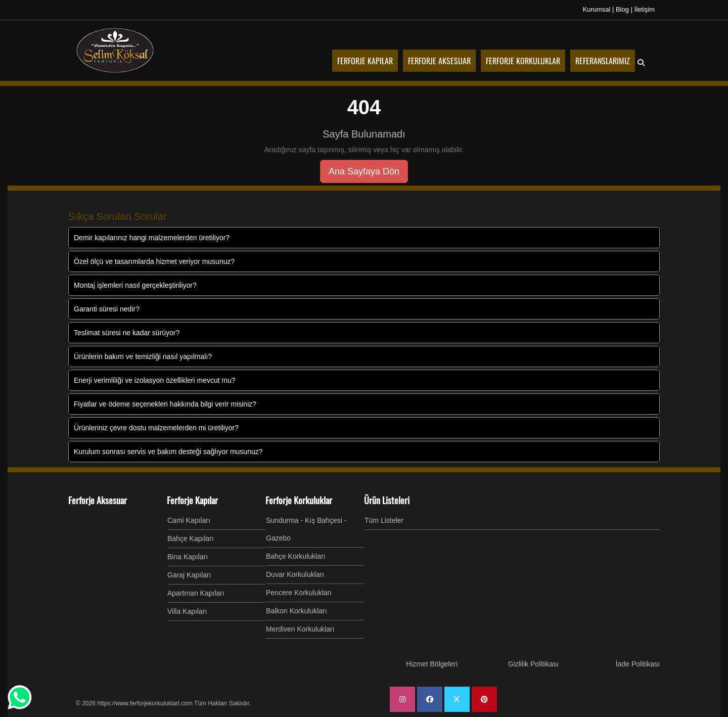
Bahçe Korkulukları (296, 556)
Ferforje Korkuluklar (299, 500)
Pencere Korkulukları (299, 593)
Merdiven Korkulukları (300, 629)
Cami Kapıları (189, 520)
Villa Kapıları (187, 611)
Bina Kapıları (188, 557)
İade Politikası (638, 664)
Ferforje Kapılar (192, 500)
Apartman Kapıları (196, 593)
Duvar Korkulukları (295, 574)
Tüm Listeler (384, 520)
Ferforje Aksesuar (98, 500)
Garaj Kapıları (189, 575)
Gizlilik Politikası (533, 664)
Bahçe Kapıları (191, 539)
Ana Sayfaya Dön (364, 171)
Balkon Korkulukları (297, 611)
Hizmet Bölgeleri (432, 664)
